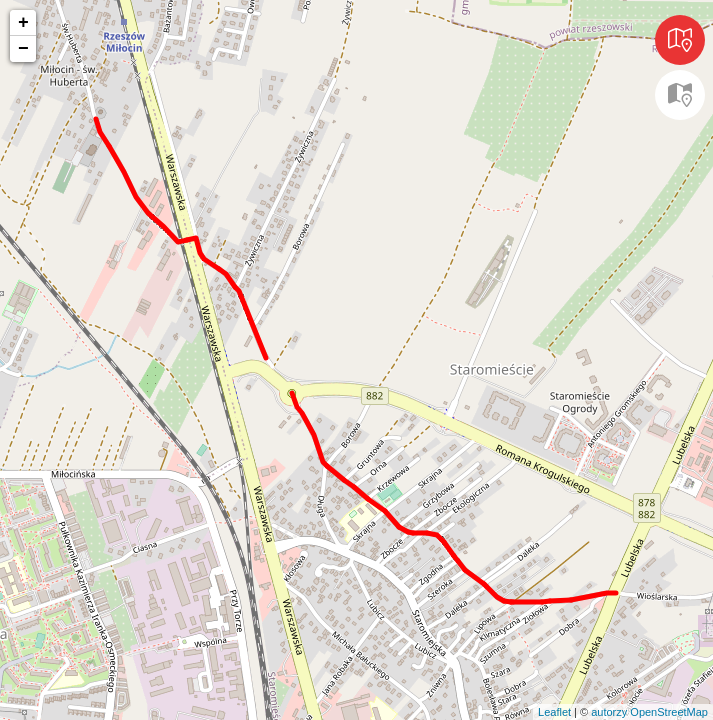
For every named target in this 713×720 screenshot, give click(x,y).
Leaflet (554, 712)
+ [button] (23, 23)
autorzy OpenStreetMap (649, 712)
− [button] (23, 49)
